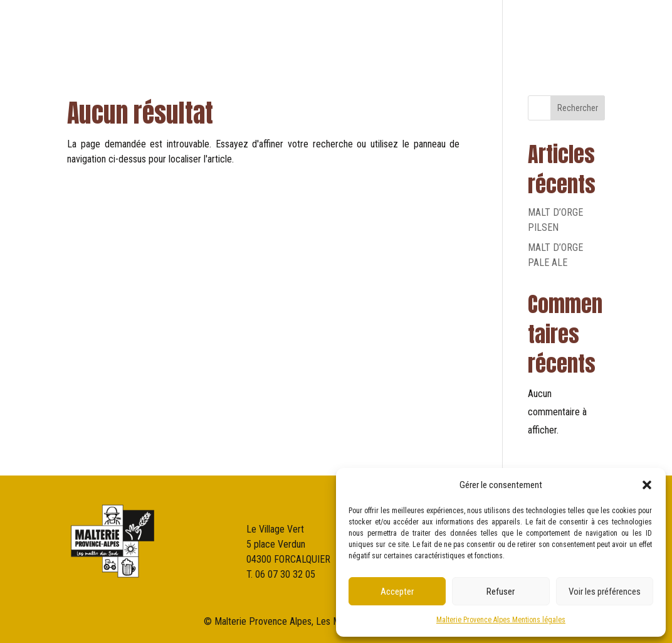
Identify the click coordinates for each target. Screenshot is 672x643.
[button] (647, 485)
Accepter (397, 592)
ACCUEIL (229, 31)
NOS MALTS (446, 31)
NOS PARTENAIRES (519, 31)
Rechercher (578, 108)
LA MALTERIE (286, 31)
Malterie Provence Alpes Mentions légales (501, 620)
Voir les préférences (605, 592)
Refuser (501, 592)
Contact (587, 31)
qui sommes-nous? (368, 31)
